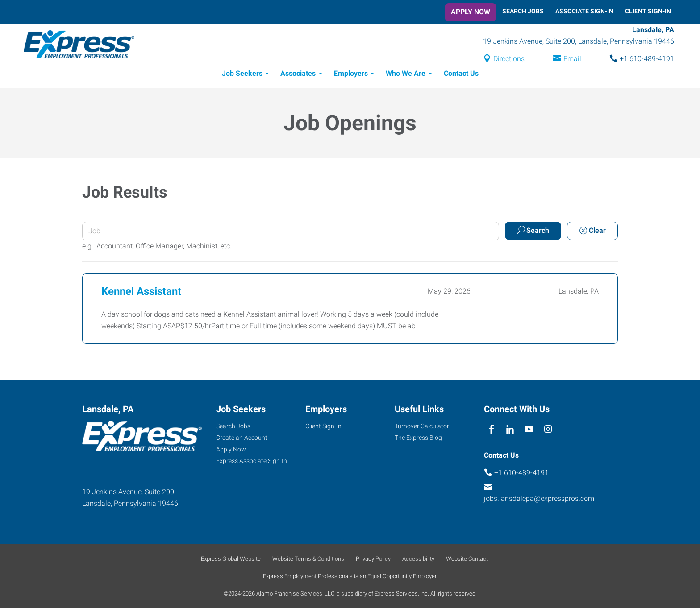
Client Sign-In (648, 11)
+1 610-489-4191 (644, 60)
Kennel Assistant (141, 293)
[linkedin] (510, 429)
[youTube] (529, 429)
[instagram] (548, 429)
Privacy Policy (373, 559)
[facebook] (491, 429)
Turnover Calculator (422, 426)
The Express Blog (418, 438)
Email (569, 60)
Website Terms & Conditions (308, 559)
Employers (351, 75)
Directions (506, 60)
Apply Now (471, 12)
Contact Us (461, 75)
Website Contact (467, 559)
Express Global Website (231, 559)
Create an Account (242, 438)
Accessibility (418, 559)
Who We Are (406, 75)
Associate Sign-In (584, 11)
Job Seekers (242, 75)
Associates (298, 75)
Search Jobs (523, 11)
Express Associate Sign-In (252, 461)
